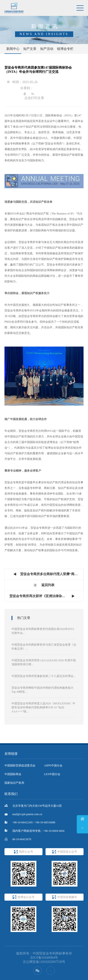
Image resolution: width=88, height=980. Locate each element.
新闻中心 (13, 49)
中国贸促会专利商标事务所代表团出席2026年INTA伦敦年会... (43, 631)
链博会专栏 (65, 49)
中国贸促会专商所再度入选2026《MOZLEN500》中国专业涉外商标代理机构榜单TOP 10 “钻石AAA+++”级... (43, 707)
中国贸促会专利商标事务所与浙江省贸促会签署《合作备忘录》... (44, 647)
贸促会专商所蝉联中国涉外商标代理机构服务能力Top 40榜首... (42, 690)
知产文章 (30, 49)
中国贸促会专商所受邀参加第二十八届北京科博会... (44, 676)
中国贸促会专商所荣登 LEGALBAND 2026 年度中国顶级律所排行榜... (44, 662)
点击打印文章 (34, 98)
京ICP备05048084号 (44, 958)
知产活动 (47, 49)
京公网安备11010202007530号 (44, 962)
